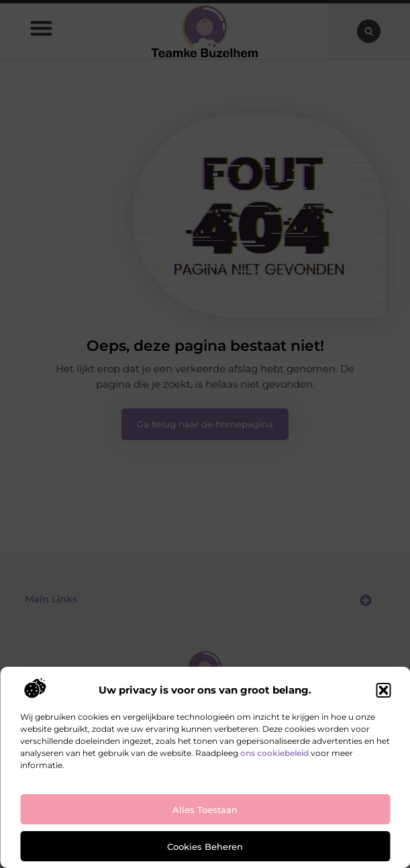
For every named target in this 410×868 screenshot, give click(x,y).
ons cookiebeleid (274, 753)
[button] (383, 690)
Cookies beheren (205, 847)
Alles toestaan (205, 810)
